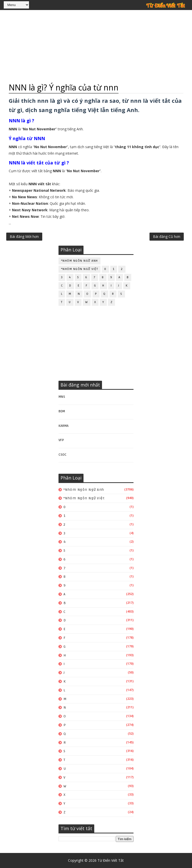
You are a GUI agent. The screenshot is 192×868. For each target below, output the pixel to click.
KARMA (63, 426)
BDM (62, 411)
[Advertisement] (96, 46)
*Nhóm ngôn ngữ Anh (79, 261)
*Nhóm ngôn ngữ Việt (80, 269)
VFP (61, 440)
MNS (62, 397)
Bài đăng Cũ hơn (167, 236)
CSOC (62, 455)
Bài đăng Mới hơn (24, 236)
